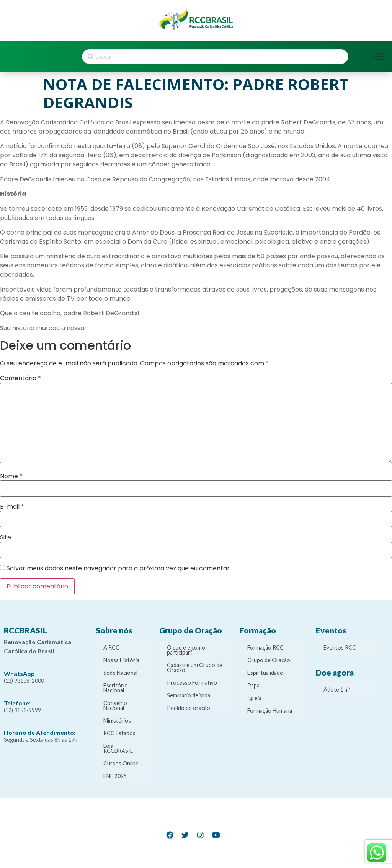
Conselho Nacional (115, 705)
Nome (11, 476)
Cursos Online (121, 763)
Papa (253, 685)
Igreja (254, 698)
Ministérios (117, 721)
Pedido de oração (189, 708)
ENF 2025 (115, 776)
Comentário (20, 378)
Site (6, 537)
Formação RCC (265, 647)
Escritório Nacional (116, 688)
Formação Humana (270, 711)
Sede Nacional (120, 673)
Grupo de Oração (269, 660)
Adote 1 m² (337, 690)
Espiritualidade (265, 673)
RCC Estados (119, 733)
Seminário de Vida (189, 695)
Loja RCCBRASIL (118, 748)
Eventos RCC (340, 647)
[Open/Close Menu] (380, 57)
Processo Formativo (192, 683)
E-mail (12, 507)
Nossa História (121, 660)
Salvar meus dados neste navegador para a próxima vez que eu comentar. (119, 568)
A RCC (111, 647)
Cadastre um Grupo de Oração (195, 668)
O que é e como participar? (186, 650)
